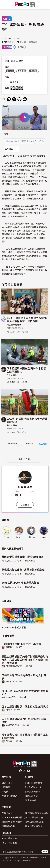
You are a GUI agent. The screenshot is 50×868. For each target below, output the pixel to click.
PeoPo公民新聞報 (34, 783)
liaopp (6, 537)
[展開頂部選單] (46, 5)
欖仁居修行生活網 (14, 666)
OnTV (7, 19)
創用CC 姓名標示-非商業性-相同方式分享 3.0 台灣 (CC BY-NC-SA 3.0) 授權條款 (17, 88)
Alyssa (9, 741)
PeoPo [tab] (29, 444)
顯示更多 (16, 82)
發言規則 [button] (43, 444)
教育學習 (33, 71)
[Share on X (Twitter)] (14, 99)
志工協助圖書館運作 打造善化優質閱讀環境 (24, 720)
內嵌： (7, 134)
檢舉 (22, 47)
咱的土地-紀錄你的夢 (12, 822)
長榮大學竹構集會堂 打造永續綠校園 (23, 557)
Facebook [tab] (12, 444)
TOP (45, 852)
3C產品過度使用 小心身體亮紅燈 (20, 583)
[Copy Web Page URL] (25, 99)
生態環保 (22, 71)
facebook (21, 771)
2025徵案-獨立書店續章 (37, 813)
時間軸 (5, 792)
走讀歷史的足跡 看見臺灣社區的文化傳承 (24, 677)
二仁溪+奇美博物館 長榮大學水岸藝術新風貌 (27, 420)
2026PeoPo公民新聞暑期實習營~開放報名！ (25, 692)
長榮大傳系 (12, 375)
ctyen (44, 537)
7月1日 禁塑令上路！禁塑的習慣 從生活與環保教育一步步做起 (27, 320)
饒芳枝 (9, 647)
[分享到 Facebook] (9, 99)
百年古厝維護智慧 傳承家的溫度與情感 (25, 706)
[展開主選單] (4, 5)
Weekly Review (9, 796)
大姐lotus (31, 537)
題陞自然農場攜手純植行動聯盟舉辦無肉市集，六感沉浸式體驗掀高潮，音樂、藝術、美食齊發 (25, 659)
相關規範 (6, 787)
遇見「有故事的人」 (35, 826)
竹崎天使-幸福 (12, 725)
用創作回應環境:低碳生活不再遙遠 (21, 644)
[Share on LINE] (19, 99)
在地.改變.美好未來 (34, 822)
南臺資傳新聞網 (14, 325)
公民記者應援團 (33, 792)
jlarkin (19, 537)
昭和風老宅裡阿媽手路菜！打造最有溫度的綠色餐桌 (25, 736)
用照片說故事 (8, 826)
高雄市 (20, 61)
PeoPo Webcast (33, 787)
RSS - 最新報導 (9, 838)
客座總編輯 (31, 800)
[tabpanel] (24, 452)
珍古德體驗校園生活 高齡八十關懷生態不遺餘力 (26, 370)
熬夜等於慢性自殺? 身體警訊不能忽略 (23, 570)
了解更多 (25, 505)
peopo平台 (11, 697)
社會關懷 (10, 71)
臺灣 (13, 61)
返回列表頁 (25, 459)
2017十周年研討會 (34, 818)
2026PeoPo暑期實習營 (14, 627)
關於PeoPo (7, 783)
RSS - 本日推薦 (9, 843)
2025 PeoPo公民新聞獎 (13, 818)
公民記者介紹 (32, 796)
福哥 (8, 710)
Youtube (29, 771)
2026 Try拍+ (8, 813)
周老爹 (9, 682)
